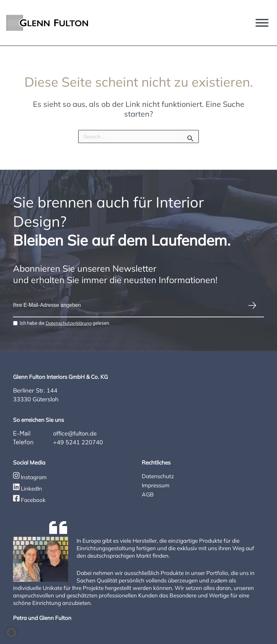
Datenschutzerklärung (69, 323)
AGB (148, 494)
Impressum (156, 485)
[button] (11, 633)
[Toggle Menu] (262, 23)
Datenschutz (158, 476)
